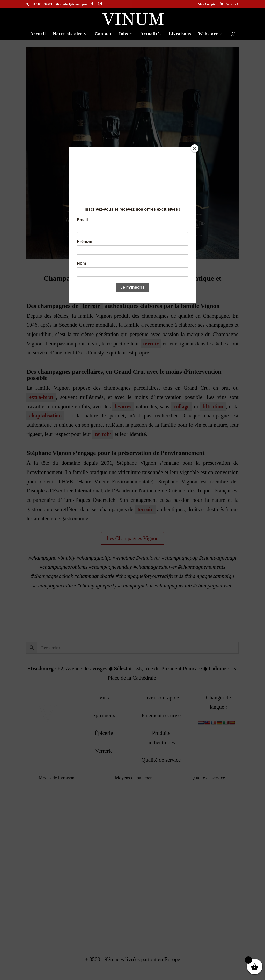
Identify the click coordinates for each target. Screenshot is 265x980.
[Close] (195, 148)
